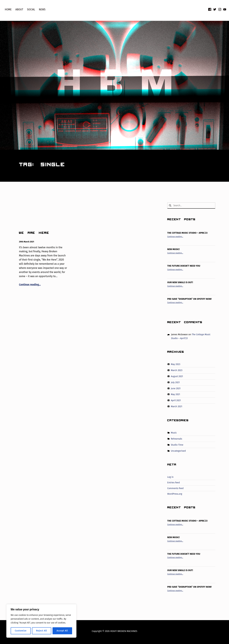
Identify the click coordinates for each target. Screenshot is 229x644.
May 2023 (175, 364)
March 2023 (177, 370)
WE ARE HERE (34, 233)
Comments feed (175, 488)
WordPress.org (175, 494)
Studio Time (177, 445)
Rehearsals (176, 439)
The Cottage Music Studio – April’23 (187, 233)
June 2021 (176, 388)
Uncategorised (178, 451)
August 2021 (177, 376)
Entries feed (174, 483)
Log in (170, 477)
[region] (41, 621)
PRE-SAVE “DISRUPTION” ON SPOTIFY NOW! (189, 299)
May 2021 (175, 394)
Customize (21, 631)
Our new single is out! (180, 282)
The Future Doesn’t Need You (184, 266)
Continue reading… (30, 284)
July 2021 (175, 382)
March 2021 (176, 406)
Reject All (42, 631)
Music (174, 433)
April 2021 (176, 400)
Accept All (62, 631)
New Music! (173, 249)
